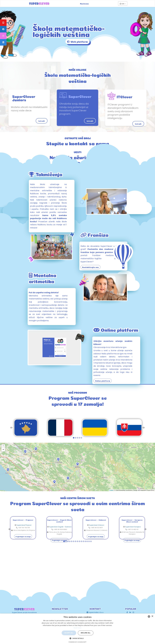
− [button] (3, 450)
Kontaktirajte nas (90, 267)
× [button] (152, 616)
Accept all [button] (69, 633)
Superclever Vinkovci (97, 525)
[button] (77, 638)
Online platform (103, 381)
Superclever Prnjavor (24, 525)
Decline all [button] (86, 633)
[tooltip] (3, 23)
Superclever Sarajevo (133, 527)
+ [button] (3, 446)
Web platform (77, 42)
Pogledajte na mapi (23, 536)
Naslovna (84, 4)
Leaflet (111, 490)
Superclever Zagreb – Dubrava (60, 527)
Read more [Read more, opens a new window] (77, 628)
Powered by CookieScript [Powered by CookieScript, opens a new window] (78, 642)
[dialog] (77, 629)
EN (123, 4)
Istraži (42, 121)
